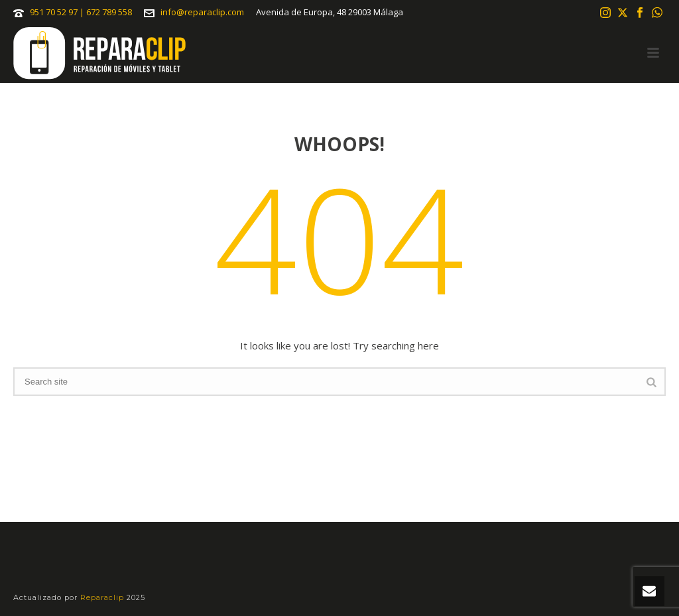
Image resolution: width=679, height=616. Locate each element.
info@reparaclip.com (202, 12)
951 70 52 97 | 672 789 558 (81, 12)
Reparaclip (103, 597)
